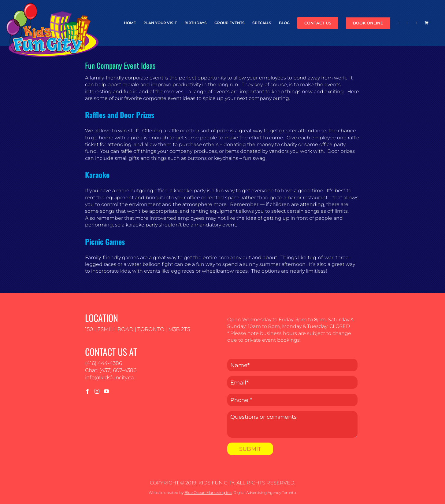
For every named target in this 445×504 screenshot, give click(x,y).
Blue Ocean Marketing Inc (208, 493)
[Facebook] (87, 391)
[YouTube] (106, 391)
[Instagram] (97, 391)
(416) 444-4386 (104, 363)
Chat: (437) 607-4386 (111, 370)
